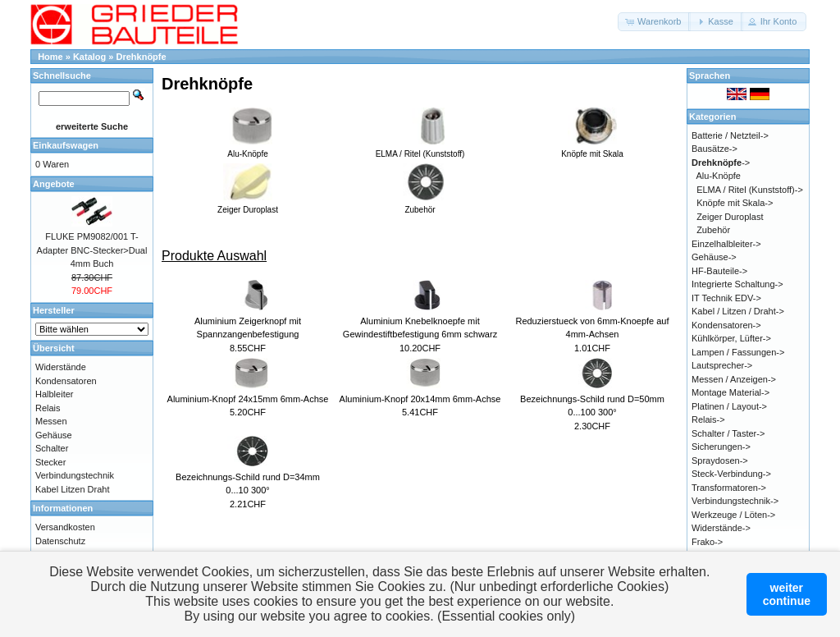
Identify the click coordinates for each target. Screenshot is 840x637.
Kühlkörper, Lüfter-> (731, 338)
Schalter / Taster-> (728, 433)
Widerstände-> (721, 528)
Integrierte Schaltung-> (737, 284)
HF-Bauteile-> (719, 271)
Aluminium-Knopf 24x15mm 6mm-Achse (248, 399)
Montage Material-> (730, 392)
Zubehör (713, 230)
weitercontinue (787, 594)
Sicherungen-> (721, 447)
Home (50, 57)
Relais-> (708, 419)
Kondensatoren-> (726, 325)
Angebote (54, 184)
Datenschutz (60, 541)
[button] (654, 22)
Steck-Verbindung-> (731, 474)
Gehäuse (54, 435)
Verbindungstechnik (75, 475)
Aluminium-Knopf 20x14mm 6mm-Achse (420, 399)
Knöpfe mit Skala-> (735, 203)
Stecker (50, 462)
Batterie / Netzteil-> (730, 135)
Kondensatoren (66, 381)
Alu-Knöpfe (719, 176)
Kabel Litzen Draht (73, 489)
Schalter (52, 448)
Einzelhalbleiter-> (726, 244)
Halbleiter (54, 394)
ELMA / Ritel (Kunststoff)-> (750, 190)
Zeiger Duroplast (730, 217)
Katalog (89, 57)
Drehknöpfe (142, 57)
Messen (51, 421)
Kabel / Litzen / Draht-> (738, 311)
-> (721, 163)
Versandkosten (65, 527)
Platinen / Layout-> (729, 406)
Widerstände (61, 367)
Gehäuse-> (714, 257)
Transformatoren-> (729, 488)
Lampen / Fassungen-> (738, 352)
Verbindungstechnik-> (735, 501)
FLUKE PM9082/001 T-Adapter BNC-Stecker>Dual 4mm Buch (92, 250)
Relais (48, 408)
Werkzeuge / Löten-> (733, 515)
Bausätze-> (714, 149)
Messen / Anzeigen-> (734, 379)
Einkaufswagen (66, 145)
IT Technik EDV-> (726, 298)
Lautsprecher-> (722, 365)
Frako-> (707, 542)
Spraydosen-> (720, 461)
